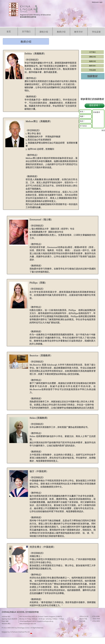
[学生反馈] (92, 70)
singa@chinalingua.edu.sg (45, 621)
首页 (9, 31)
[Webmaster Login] (97, 2)
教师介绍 (61, 32)
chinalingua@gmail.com (27, 621)
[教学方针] (92, 66)
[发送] (103, 131)
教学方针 (79, 32)
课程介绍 (44, 32)
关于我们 (26, 31)
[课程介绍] (92, 57)
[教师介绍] (92, 61)
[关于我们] (92, 52)
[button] (26, 42)
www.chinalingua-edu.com (28, 623)
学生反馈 (96, 32)
